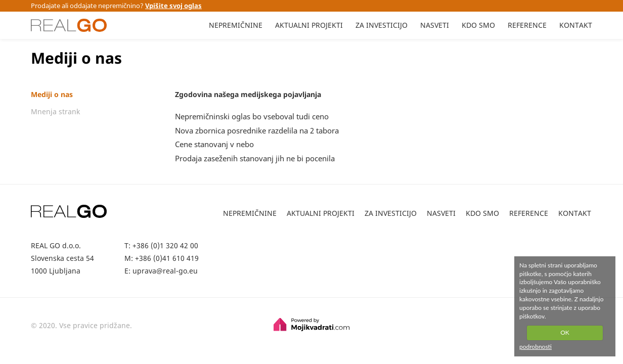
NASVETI (435, 25)
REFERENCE (527, 25)
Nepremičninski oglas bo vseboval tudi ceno (252, 116)
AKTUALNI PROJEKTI (309, 25)
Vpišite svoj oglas (173, 6)
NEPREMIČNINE (236, 25)
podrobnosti (536, 347)
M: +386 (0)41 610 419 (162, 258)
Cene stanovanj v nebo (214, 144)
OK (565, 332)
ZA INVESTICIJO (382, 25)
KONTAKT (576, 25)
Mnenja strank (55, 112)
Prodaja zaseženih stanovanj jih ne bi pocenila (255, 158)
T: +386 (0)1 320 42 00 (161, 245)
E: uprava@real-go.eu (161, 271)
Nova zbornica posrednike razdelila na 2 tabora (257, 130)
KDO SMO (478, 25)
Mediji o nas (52, 95)
